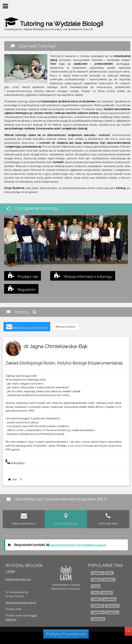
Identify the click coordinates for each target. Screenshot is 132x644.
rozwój (96, 586)
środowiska (108, 580)
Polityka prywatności (18, 579)
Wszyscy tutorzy (65, 327)
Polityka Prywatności (66, 634)
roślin (109, 573)
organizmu (112, 612)
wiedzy (96, 599)
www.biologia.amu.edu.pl (21, 603)
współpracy (98, 612)
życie (95, 593)
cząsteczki (98, 573)
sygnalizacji (109, 599)
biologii (96, 580)
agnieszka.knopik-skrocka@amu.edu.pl (76, 545)
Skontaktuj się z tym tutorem (27, 326)
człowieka (106, 593)
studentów (98, 606)
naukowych (112, 606)
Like (13, 479)
